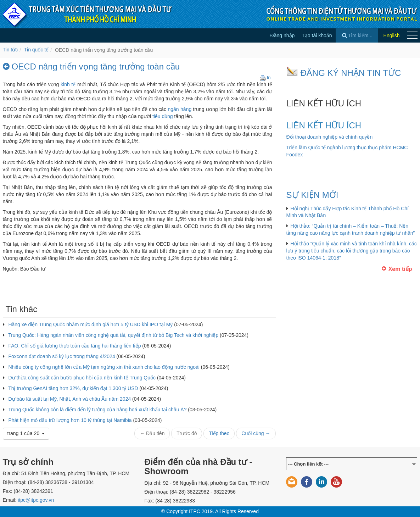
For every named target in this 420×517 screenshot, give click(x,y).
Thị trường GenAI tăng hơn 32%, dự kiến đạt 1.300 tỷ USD (73, 388)
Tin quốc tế (36, 50)
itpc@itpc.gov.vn (36, 500)
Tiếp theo (219, 433)
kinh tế (68, 84)
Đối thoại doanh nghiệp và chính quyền (330, 137)
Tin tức (10, 50)
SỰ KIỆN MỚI (312, 195)
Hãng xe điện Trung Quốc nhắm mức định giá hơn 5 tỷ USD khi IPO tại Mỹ (90, 324)
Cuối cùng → (256, 433)
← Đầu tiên (152, 433)
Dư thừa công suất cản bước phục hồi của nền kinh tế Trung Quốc (82, 378)
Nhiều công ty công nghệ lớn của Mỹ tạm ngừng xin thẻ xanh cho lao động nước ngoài (104, 367)
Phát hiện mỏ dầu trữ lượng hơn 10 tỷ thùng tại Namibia (70, 420)
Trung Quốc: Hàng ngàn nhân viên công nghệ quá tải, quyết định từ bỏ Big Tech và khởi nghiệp (113, 335)
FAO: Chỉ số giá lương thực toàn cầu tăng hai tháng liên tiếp (74, 346)
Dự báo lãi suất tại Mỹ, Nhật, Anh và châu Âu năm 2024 (69, 399)
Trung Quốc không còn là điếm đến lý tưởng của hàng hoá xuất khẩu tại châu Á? (97, 410)
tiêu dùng (163, 116)
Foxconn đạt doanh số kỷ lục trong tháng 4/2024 (61, 356)
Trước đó (187, 433)
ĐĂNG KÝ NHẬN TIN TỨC (351, 73)
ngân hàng (180, 109)
